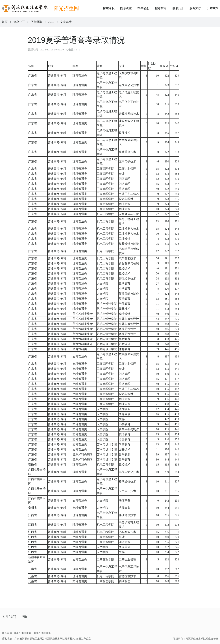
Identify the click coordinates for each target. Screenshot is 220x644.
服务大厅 (195, 8)
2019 (51, 22)
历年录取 (36, 22)
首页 (5, 22)
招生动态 (143, 8)
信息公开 (178, 8)
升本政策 (213, 8)
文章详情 (66, 22)
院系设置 (126, 8)
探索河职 (109, 8)
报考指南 (161, 8)
